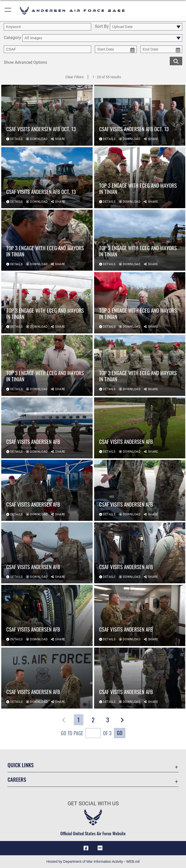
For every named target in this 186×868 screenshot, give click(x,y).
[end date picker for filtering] (161, 49)
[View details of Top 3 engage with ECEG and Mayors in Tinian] (140, 178)
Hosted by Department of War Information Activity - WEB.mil (93, 862)
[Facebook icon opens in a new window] (86, 848)
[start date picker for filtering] (116, 49)
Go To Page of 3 (86, 734)
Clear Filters (74, 77)
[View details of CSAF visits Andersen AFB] (47, 428)
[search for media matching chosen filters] (176, 61)
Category (12, 38)
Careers (17, 779)
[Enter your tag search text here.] (47, 49)
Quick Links (21, 765)
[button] (8, 11)
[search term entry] (47, 27)
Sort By (102, 26)
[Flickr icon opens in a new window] (100, 848)
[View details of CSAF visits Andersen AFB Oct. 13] (47, 115)
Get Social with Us (93, 804)
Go (120, 733)
